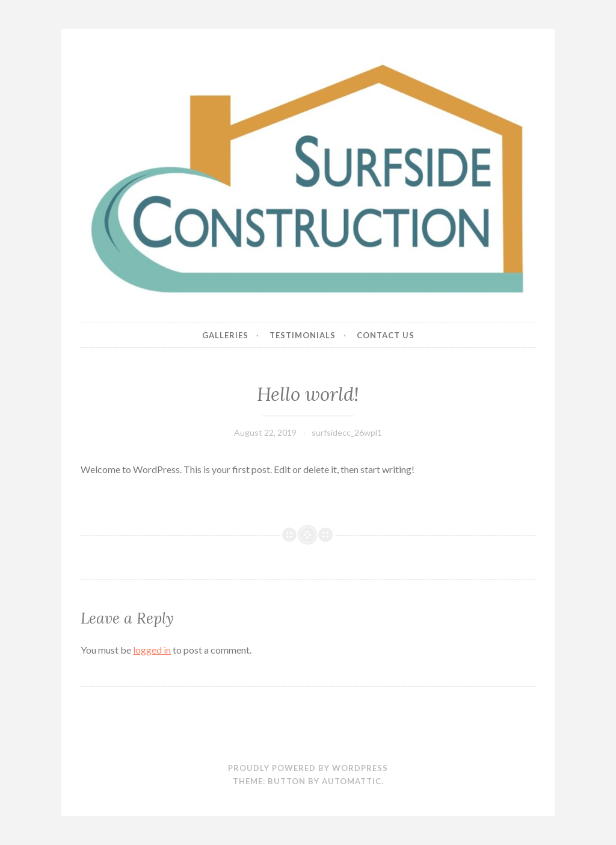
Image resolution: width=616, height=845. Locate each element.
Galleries (225, 335)
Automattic (352, 781)
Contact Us (386, 335)
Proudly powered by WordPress (308, 768)
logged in (152, 650)
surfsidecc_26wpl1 (347, 432)
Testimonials (303, 335)
